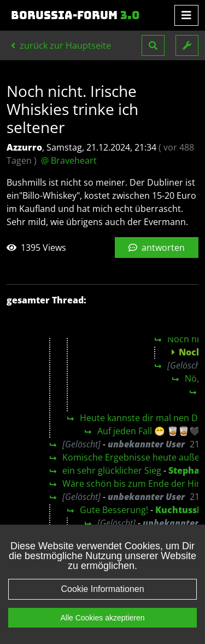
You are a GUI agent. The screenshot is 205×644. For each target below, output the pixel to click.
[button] (153, 45)
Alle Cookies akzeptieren (102, 618)
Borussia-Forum (75, 15)
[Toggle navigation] (186, 15)
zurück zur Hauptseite (61, 45)
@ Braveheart (69, 160)
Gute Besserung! (114, 510)
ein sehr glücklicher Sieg (112, 470)
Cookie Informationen (102, 589)
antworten (157, 248)
